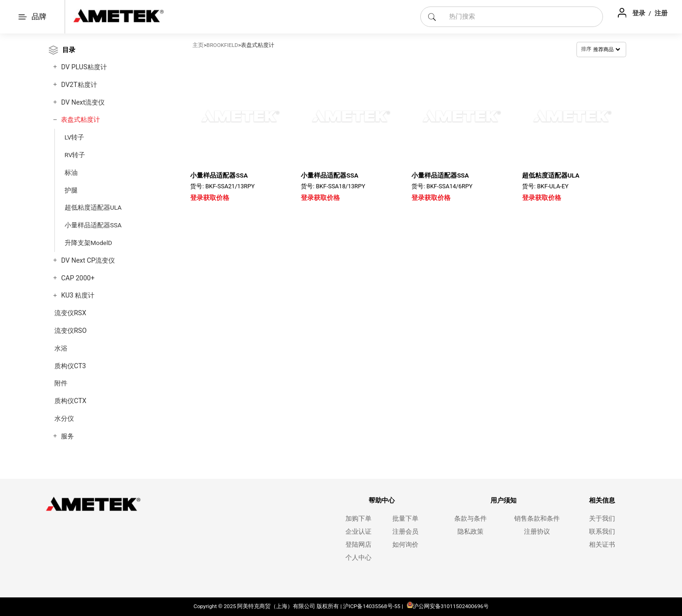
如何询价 (405, 545)
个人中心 (358, 558)
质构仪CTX (70, 401)
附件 (61, 383)
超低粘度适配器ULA (93, 207)
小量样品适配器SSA (93, 225)
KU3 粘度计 (78, 295)
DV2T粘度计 (79, 85)
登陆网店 (358, 545)
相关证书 (602, 545)
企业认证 (358, 532)
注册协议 (537, 532)
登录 (639, 13)
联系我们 (602, 532)
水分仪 (64, 419)
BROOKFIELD (222, 45)
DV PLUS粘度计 (84, 67)
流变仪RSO (70, 331)
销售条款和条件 (537, 519)
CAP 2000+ (78, 278)
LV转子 (75, 137)
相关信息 (602, 500)
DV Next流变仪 (83, 103)
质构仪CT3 (70, 366)
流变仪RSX (70, 313)
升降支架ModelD (88, 243)
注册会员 (405, 532)
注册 (661, 13)
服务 (67, 436)
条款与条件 (470, 519)
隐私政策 (470, 532)
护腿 (71, 190)
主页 (198, 45)
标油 (71, 172)
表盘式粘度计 (80, 120)
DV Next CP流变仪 (88, 261)
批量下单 (405, 519)
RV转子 (75, 155)
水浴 (61, 348)
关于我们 (602, 519)
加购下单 (358, 519)
